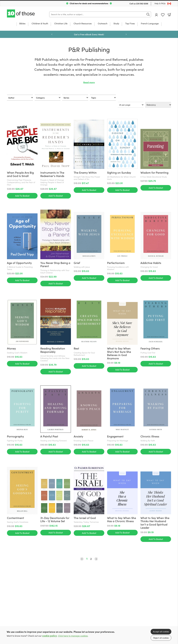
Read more (89, 82)
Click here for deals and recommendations (89, 3)
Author (11, 98)
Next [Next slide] (126, 34)
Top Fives (130, 24)
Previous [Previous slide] (52, 34)
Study (116, 24)
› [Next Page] (96, 559)
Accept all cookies (161, 632)
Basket (169, 15)
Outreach (103, 24)
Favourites (163, 15)
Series (66, 98)
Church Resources (83, 24)
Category (40, 98)
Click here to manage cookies (73, 636)
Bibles (22, 24)
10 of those (21, 13)
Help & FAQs (160, 3)
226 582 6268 (142, 3)
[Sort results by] (158, 105)
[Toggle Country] (169, 4)
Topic (94, 98)
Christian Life (61, 24)
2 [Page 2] (91, 559)
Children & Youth (40, 24)
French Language (150, 24)
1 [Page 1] (87, 559)
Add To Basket (22, 196)
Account (156, 15)
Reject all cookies (161, 638)
